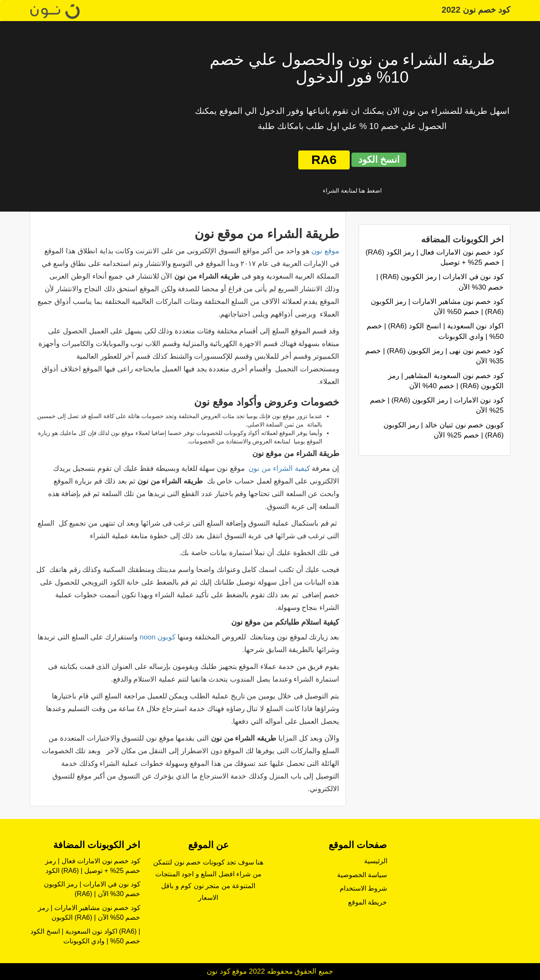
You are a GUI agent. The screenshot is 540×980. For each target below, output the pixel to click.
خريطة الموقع (367, 902)
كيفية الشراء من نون (279, 469)
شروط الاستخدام (363, 888)
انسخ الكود (379, 160)
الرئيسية (376, 861)
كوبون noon (158, 637)
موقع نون (325, 251)
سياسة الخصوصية (362, 875)
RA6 (324, 160)
